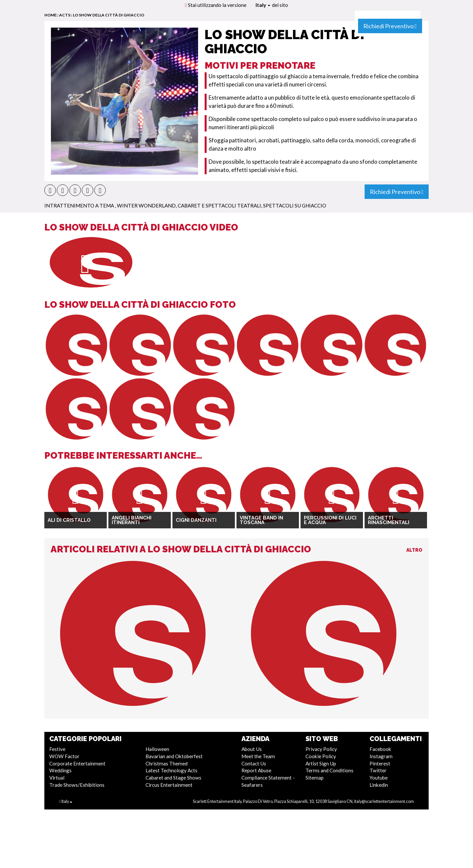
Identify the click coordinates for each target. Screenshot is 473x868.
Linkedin (379, 785)
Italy (263, 5)
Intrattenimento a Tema (80, 205)
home (50, 15)
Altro (414, 550)
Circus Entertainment (169, 785)
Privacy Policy (321, 749)
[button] (50, 190)
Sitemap (315, 778)
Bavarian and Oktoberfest (174, 756)
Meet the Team (258, 756)
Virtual (57, 778)
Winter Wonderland (146, 205)
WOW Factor (64, 756)
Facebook (380, 749)
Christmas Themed (167, 763)
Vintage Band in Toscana (261, 520)
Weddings (60, 770)
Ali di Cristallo (69, 520)
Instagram (381, 756)
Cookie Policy (321, 756)
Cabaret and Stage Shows (173, 778)
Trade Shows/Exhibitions (77, 785)
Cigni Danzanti (196, 520)
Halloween (157, 749)
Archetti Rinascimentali (389, 520)
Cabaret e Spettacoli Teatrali (219, 205)
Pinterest (380, 763)
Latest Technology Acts (171, 770)
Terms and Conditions (329, 770)
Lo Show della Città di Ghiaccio (109, 15)
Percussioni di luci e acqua (330, 520)
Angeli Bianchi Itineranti (132, 520)
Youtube (379, 778)
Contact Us (254, 763)
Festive (57, 749)
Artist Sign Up (321, 763)
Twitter (378, 770)
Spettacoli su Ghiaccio (295, 205)
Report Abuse (256, 770)
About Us (252, 749)
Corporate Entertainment (77, 763)
